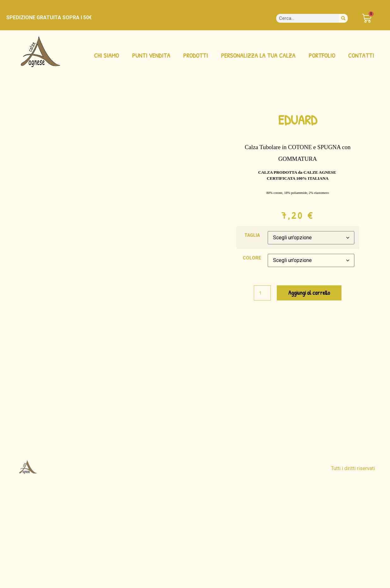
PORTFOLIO (322, 55)
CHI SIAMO (106, 55)
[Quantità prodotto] (262, 293)
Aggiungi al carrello (309, 293)
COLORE (252, 258)
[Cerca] (343, 18)
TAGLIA (252, 236)
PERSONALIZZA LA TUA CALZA (258, 55)
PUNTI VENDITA (151, 55)
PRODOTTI (195, 55)
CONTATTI (361, 55)
